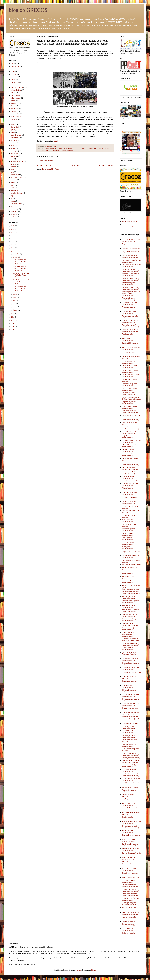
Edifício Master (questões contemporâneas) (130, 446)
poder (44, 151)
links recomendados (17, 161)
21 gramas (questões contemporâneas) (128, 245)
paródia (13, 183)
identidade (14, 140)
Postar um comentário (46, 161)
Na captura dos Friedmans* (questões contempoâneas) (131, 611)
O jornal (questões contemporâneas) (128, 686)
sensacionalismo (16, 204)
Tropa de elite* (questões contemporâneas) (130, 874)
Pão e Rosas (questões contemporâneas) (129, 770)
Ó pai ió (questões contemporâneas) (128, 930)
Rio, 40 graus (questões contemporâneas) (129, 800)
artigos (13, 72)
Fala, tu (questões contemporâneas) (127, 489)
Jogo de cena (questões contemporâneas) (129, 534)
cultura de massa (16, 95)
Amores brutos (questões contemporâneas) (130, 312)
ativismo (52, 148)
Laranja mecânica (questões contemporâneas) (131, 557)
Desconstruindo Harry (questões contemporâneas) (130, 428)
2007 (13, 330)
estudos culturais (16, 117)
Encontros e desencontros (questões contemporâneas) (130, 464)
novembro (16, 254)
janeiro (15, 310)
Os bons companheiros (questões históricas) (129, 736)
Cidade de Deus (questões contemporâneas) (130, 371)
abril (15, 304)
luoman (79, 970)
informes (14, 148)
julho (15, 297)
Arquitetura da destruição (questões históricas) (130, 321)
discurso (13, 106)
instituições (14, 151)
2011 (13, 317)
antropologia (15, 66)
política (48, 151)
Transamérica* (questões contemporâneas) (130, 869)
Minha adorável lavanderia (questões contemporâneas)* (131, 593)
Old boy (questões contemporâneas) (128, 732)
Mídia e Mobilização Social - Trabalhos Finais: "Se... (19, 262)
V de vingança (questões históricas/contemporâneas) (130, 904)
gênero (13, 132)
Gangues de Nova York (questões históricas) (129, 503)
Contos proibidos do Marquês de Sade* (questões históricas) (131, 398)
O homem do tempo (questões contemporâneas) (131, 673)
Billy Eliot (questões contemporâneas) (128, 353)
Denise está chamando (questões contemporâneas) (130, 419)
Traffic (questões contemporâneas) (127, 865)
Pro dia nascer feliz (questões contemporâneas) (131, 766)
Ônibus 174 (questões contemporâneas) (129, 934)
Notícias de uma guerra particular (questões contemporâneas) (129, 634)
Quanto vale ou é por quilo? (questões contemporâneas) (131, 775)
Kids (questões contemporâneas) (127, 548)
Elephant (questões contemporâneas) (128, 455)
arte (12, 69)
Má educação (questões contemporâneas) (129, 606)
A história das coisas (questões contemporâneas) (131, 261)
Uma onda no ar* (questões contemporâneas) (130, 899)
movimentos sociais (17, 177)
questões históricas (56, 151)
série (12, 206)
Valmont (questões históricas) (131, 907)
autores (13, 80)
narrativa (14, 180)
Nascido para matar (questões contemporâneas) (131, 620)
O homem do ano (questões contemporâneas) (130, 669)
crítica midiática (71, 148)
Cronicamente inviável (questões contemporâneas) (130, 412)
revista (13, 201)
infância (13, 146)
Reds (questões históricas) (130, 787)
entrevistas (14, 111)
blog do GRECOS (28, 10)
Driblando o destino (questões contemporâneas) (131, 441)
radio (12, 198)
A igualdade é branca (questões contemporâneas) (130, 270)
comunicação (15, 82)
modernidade (97, 148)
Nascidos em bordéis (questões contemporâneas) (130, 624)
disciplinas (84, 148)
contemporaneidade (60, 148)
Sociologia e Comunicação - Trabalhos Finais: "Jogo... (21, 282)
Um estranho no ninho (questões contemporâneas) (130, 886)
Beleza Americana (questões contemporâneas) (131, 349)
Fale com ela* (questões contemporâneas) (129, 494)
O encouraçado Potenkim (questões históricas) (130, 660)
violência (71, 151)
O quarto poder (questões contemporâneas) (130, 709)
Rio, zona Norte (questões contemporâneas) (130, 804)
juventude (14, 156)
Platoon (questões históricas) (131, 758)
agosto (15, 294)
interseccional (15, 153)
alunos (47, 148)
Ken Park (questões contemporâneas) (128, 543)
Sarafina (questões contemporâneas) (128, 818)
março (15, 307)
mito (12, 172)
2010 (13, 320)
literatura (14, 164)
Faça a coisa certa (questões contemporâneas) (131, 498)
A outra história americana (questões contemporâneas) (130, 288)
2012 (13, 314)
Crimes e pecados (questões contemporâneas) (131, 407)
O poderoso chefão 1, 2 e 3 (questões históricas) (130, 705)
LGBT (13, 159)
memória (14, 167)
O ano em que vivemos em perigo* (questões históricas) (131, 640)
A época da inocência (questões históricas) (129, 299)
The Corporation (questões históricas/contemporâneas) (130, 845)
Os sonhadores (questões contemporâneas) (130, 745)
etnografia (14, 119)
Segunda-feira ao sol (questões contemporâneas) (131, 822)
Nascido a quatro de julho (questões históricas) (130, 615)
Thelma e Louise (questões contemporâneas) (130, 850)
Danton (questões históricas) (131, 415)
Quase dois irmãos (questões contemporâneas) (131, 779)
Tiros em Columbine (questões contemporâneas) (132, 854)
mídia (13, 169)
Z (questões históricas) (129, 921)
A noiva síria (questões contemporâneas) (129, 284)
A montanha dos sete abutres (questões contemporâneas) (131, 279)
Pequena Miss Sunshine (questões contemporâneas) (130, 754)
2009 (13, 323)
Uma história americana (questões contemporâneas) (130, 895)
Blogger (94, 970)
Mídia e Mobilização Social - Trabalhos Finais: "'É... (19, 268)
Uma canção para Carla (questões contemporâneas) (130, 890)
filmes (13, 124)
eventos (13, 122)
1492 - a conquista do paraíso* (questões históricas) (131, 240)
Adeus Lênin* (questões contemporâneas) (129, 304)
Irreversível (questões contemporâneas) (129, 530)
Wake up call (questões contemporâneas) (129, 918)
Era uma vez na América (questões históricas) (130, 473)
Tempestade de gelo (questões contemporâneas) (131, 836)
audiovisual (14, 77)
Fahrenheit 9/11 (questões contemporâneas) (130, 485)
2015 (13, 245)
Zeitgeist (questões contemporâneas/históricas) (130, 925)
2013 (13, 251)
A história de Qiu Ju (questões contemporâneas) (131, 266)
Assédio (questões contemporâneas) (128, 335)
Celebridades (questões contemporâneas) (129, 362)
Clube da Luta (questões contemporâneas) (130, 389)
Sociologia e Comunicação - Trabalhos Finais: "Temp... (21, 275)
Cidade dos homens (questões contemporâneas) (131, 376)
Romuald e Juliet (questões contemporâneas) (130, 809)
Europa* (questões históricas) (131, 481)
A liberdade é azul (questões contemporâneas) (131, 275)
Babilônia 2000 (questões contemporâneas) (130, 344)
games (13, 130)
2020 (13, 232)
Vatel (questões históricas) (130, 910)
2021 (13, 229)
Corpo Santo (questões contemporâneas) (129, 403)
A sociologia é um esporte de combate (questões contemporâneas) (131, 294)
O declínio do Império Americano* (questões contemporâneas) (129, 654)
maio (15, 301)
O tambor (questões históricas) (131, 724)
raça (12, 196)
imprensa (90, 148)
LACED (125, 224)
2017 (13, 239)
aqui (56, 141)
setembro (16, 257)
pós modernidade (16, 191)
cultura (13, 93)
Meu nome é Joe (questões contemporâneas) (130, 582)
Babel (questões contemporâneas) (127, 340)
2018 (13, 235)
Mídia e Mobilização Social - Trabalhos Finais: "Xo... (19, 289)
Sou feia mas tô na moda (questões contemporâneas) (130, 827)
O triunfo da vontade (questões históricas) (128, 727)
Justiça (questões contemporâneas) (127, 539)
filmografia (14, 127)
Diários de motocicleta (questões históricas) (129, 432)
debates (78, 148)
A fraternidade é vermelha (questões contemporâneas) (130, 257)
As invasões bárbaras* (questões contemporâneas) (130, 326)
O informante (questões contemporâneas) (129, 682)
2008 (13, 327)
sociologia (14, 212)
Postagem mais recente (44, 165)
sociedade (65, 151)
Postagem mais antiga (106, 165)
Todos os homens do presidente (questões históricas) (128, 859)
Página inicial (75, 165)
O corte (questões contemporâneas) (127, 649)
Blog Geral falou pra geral (130, 222)
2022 (13, 226)
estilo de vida (15, 114)
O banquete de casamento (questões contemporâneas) (130, 644)
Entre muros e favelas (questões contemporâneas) (130, 468)
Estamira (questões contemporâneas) (128, 477)
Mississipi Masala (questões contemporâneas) (131, 602)
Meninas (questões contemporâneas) (128, 573)
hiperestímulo (15, 138)
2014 (13, 248)
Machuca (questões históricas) (131, 565)
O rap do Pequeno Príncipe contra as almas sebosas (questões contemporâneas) (130, 715)
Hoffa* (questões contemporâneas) (127, 521)
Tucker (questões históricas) (131, 877)
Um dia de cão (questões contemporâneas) (130, 881)
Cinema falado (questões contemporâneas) (130, 385)
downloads (14, 109)
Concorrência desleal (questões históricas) (129, 394)
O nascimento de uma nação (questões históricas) (131, 696)
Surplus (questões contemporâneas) (127, 831)
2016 (13, 242)
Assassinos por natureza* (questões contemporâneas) (130, 331)
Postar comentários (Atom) (51, 169)
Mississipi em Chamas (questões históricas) (129, 597)
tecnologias (14, 214)
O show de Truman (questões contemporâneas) (131, 720)
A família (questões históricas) (131, 248)
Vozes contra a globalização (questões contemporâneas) (131, 913)
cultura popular (16, 98)
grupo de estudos (16, 135)
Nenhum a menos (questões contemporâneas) (131, 629)
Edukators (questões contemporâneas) (128, 450)
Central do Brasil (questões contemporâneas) (130, 367)
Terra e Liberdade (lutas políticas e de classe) (129, 841)
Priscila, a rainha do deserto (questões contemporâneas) (131, 761)
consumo (14, 85)
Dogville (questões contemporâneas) (128, 437)
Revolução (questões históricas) (128, 796)
